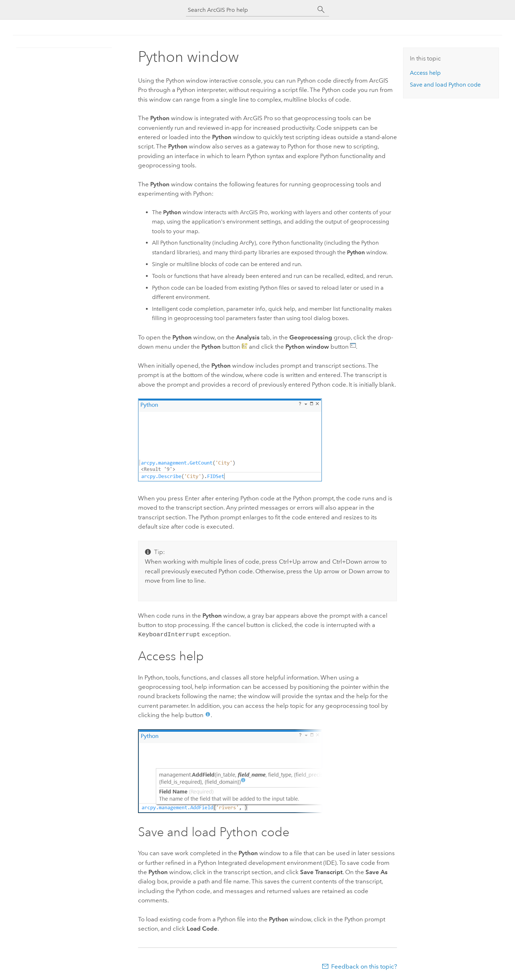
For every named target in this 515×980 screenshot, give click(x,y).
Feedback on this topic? (364, 966)
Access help (425, 73)
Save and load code (445, 85)
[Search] (321, 10)
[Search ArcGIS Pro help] (250, 10)
